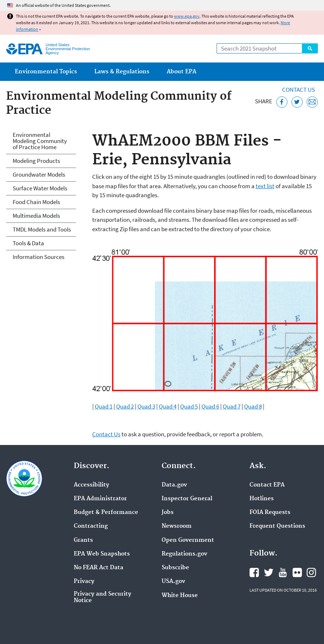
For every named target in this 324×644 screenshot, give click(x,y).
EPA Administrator (100, 499)
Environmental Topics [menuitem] (46, 72)
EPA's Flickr (297, 572)
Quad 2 (125, 406)
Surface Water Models (40, 188)
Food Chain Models (36, 202)
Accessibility (91, 485)
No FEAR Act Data (99, 568)
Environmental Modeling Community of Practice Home (40, 141)
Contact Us (299, 90)
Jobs (168, 513)
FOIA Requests (270, 513)
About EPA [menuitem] (182, 72)
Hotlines (262, 499)
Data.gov (174, 485)
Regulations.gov (184, 554)
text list (265, 186)
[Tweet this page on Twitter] (297, 102)
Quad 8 (253, 406)
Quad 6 (210, 406)
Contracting (91, 526)
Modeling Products (36, 161)
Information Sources (39, 257)
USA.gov (173, 582)
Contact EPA (267, 485)
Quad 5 (189, 406)
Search (310, 48)
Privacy (84, 582)
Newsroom (177, 526)
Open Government (188, 540)
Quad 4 (168, 406)
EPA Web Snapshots (102, 554)
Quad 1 (104, 406)
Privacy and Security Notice (103, 597)
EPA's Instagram (311, 572)
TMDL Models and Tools (42, 229)
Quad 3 (146, 406)
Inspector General (187, 499)
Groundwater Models (39, 174)
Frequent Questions (277, 526)
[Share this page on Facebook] (282, 102)
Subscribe (175, 568)
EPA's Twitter (269, 572)
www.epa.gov (187, 16)
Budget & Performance (106, 513)
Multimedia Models (36, 216)
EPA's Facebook (254, 572)
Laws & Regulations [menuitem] (122, 72)
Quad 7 (232, 406)
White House (180, 596)
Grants (83, 540)
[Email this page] (312, 102)
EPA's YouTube (283, 572)
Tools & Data (28, 243)
